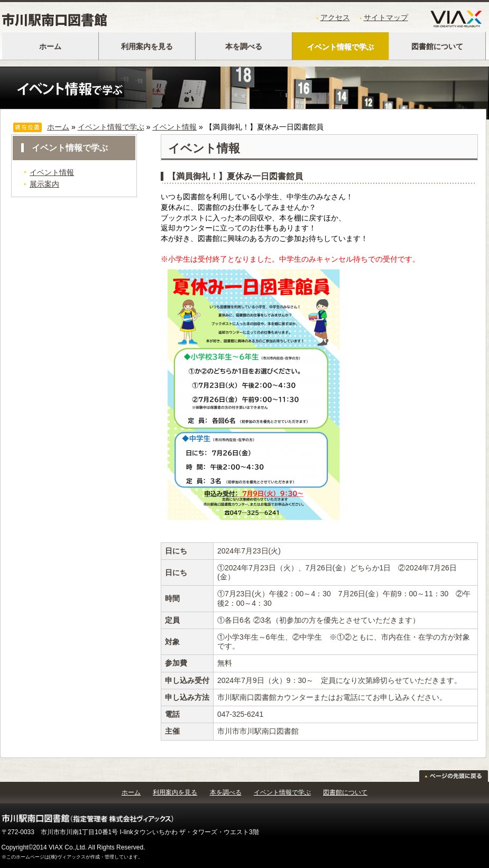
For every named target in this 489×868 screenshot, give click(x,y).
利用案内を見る (147, 47)
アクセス (335, 17)
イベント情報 (174, 127)
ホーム (50, 47)
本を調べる (244, 47)
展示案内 (44, 184)
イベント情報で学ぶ (340, 47)
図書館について (437, 47)
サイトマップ (386, 17)
